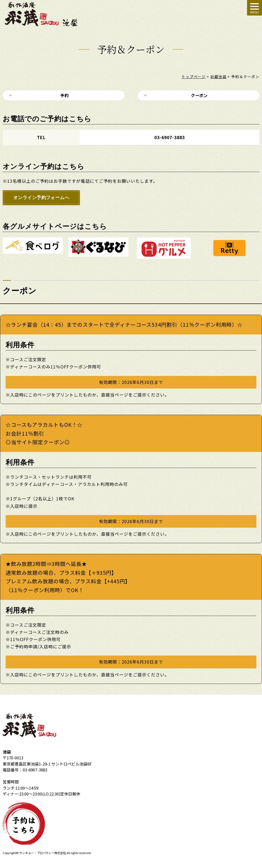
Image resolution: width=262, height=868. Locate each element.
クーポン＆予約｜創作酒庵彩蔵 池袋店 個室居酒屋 (46, 14)
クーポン (198, 96)
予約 (64, 96)
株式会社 (60, 855)
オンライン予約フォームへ (42, 199)
